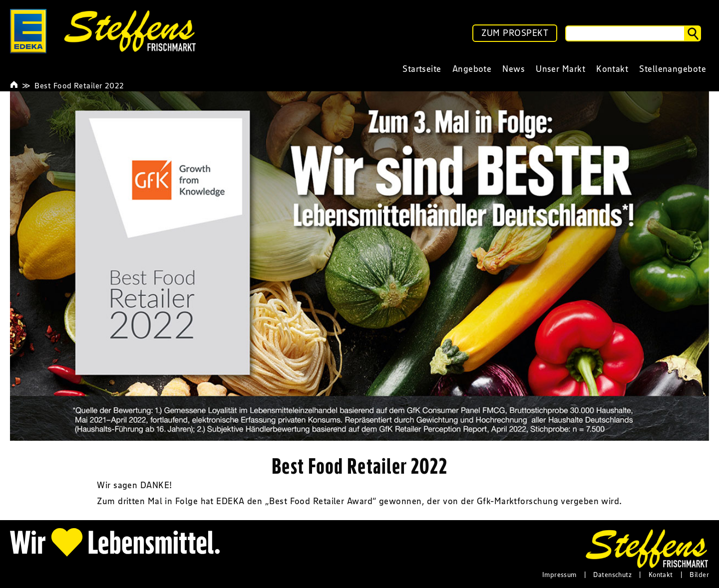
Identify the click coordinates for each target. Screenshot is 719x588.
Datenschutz (612, 575)
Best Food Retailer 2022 (79, 85)
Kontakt (661, 575)
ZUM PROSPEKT (515, 33)
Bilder (699, 575)
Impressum (559, 575)
